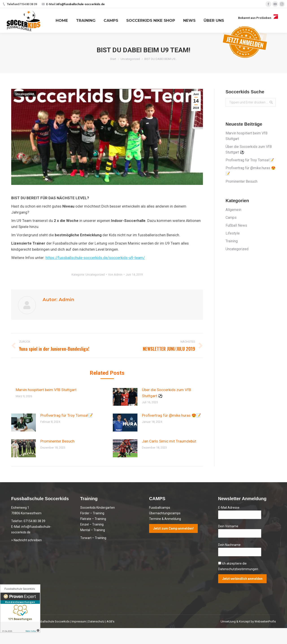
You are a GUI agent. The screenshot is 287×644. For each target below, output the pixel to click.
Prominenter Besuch (57, 441)
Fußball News (236, 225)
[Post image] (125, 397)
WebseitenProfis (265, 621)
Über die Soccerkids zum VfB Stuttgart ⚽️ (166, 393)
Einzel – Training (92, 524)
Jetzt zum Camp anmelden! (173, 528)
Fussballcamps (160, 508)
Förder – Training (92, 513)
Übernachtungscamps (165, 513)
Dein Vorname (228, 526)
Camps (231, 218)
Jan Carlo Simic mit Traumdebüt (169, 441)
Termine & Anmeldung (165, 519)
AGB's (110, 621)
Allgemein (233, 210)
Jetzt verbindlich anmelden (242, 579)
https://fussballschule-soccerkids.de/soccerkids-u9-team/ (95, 258)
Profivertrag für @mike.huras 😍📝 (171, 415)
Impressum (79, 621)
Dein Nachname (229, 545)
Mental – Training (93, 530)
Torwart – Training (93, 538)
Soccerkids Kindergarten (98, 508)
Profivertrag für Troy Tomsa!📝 (67, 415)
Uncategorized (130, 59)
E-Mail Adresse (229, 508)
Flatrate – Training (93, 519)
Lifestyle (233, 233)
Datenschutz (96, 621)
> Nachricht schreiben (26, 540)
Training (232, 241)
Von (115, 275)
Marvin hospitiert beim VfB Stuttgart (46, 390)
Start (113, 59)
